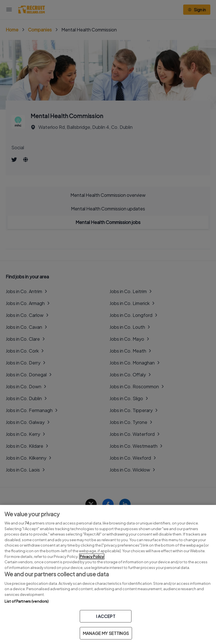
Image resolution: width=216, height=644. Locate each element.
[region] (108, 574)
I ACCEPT (106, 616)
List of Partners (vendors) (27, 601)
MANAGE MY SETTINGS (106, 633)
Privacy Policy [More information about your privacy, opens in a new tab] (92, 556)
